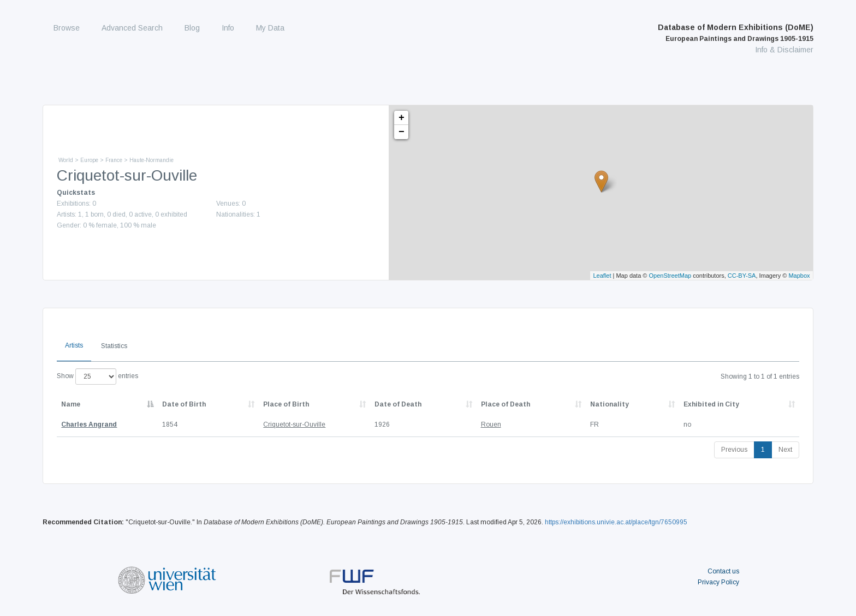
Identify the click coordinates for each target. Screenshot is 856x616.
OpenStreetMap (670, 276)
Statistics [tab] (114, 346)
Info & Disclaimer (784, 50)
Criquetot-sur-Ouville (294, 424)
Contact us (723, 571)
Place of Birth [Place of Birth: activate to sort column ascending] (286, 404)
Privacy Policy (718, 582)
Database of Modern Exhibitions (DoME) (736, 33)
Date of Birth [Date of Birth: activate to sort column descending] (184, 404)
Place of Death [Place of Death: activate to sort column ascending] (506, 404)
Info (228, 28)
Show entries (97, 376)
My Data (270, 28)
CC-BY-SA (742, 276)
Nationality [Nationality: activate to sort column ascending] (610, 404)
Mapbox (799, 276)
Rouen (491, 424)
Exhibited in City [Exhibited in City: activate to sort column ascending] (711, 404)
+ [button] (402, 118)
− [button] (402, 132)
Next (785, 450)
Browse (67, 28)
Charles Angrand (89, 424)
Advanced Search (132, 28)
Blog (192, 28)
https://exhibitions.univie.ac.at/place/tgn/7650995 (616, 522)
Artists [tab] (74, 345)
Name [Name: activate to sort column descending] (71, 404)
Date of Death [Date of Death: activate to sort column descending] (398, 404)
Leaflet (602, 276)
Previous (734, 450)
